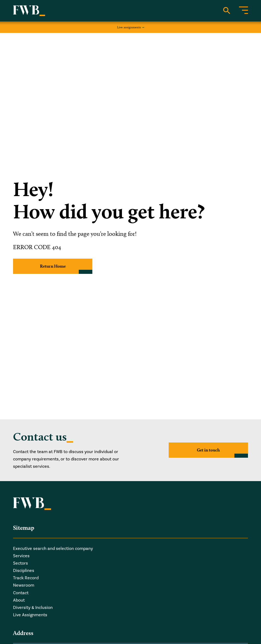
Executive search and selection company (53, 549)
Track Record (26, 578)
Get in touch (208, 450)
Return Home (53, 266)
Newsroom (24, 585)
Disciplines (24, 571)
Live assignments (129, 27)
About (19, 600)
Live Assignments (30, 615)
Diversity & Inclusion (33, 608)
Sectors (21, 563)
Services (21, 556)
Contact (21, 593)
